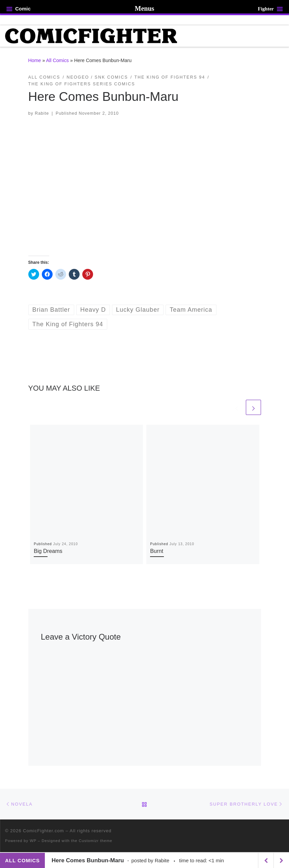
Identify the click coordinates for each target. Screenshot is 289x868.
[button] (145, 186)
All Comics (57, 61)
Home (35, 61)
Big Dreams (48, 551)
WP (33, 841)
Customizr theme (96, 841)
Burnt (157, 551)
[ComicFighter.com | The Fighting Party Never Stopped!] (92, 36)
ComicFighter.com (44, 831)
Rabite (42, 113)
